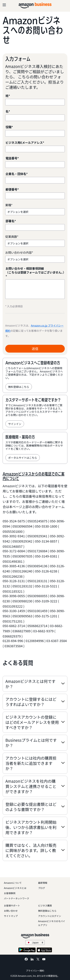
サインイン (15, 424)
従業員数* (12, 237)
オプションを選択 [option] (18, 212)
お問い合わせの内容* (19, 252)
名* (8, 111)
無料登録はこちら (19, 387)
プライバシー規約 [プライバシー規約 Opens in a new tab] (35, 971)
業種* (9, 205)
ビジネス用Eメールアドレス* (25, 143)
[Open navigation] (4, 5)
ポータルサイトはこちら (23, 458)
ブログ (42, 888)
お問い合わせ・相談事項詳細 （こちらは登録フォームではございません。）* (35, 272)
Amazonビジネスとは (15, 888)
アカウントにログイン (50, 916)
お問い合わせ (11, 911)
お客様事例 (10, 893)
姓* (8, 96)
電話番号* (12, 158)
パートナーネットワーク (17, 898)
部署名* (11, 221)
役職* (9, 127)
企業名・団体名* (17, 174)
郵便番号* (12, 189)
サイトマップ (11, 916)
